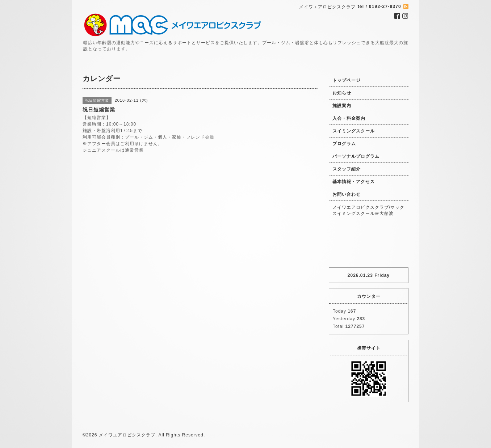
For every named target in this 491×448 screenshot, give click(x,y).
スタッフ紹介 (347, 169)
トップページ (347, 80)
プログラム (344, 144)
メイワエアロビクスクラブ (127, 435)
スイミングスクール (354, 131)
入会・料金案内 (349, 118)
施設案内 (342, 106)
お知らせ (342, 93)
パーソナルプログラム (356, 156)
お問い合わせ (347, 194)
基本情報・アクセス (354, 182)
